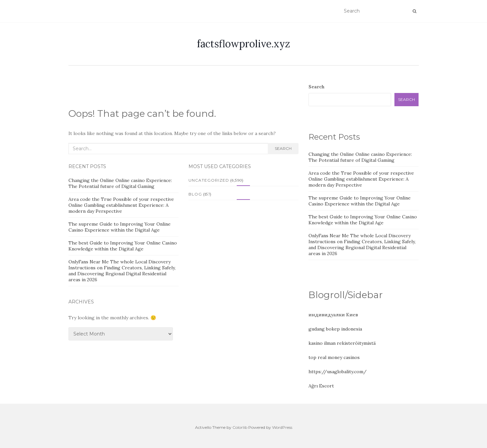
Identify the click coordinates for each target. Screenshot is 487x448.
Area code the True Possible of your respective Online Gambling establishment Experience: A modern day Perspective (121, 205)
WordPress (282, 427)
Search (283, 148)
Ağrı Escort (321, 386)
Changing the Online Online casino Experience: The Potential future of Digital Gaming (120, 183)
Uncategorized (209, 180)
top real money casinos (334, 357)
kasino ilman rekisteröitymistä (342, 343)
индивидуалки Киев (333, 315)
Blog (195, 194)
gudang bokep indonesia (335, 329)
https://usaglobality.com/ (338, 372)
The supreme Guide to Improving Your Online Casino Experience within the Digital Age (120, 227)
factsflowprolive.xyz (244, 44)
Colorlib (240, 427)
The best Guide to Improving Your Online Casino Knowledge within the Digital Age (123, 246)
